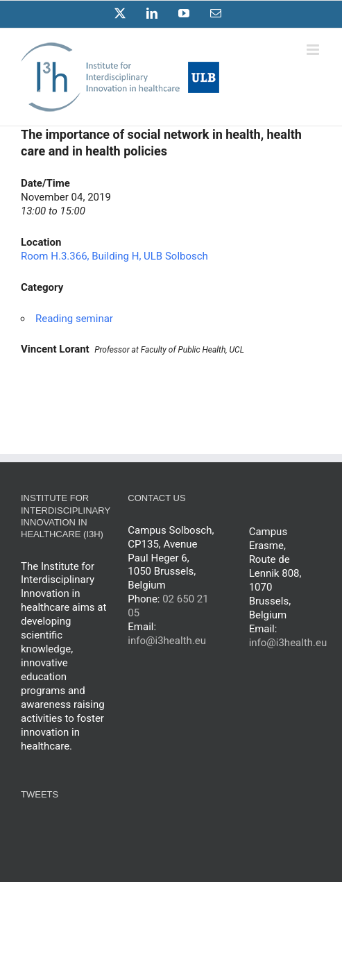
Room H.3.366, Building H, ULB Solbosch (114, 256)
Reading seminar (74, 319)
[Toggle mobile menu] (314, 50)
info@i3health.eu (167, 641)
